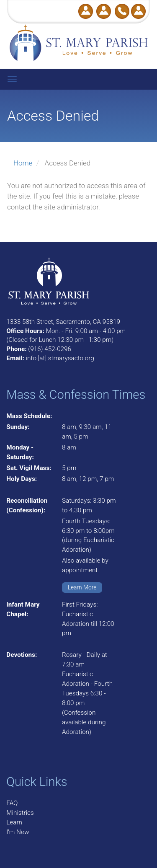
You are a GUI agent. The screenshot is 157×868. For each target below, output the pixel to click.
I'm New (18, 832)
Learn (14, 822)
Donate (86, 11)
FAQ (12, 803)
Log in (138, 11)
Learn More (82, 587)
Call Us (122, 11)
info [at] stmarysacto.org (60, 358)
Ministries (20, 813)
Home (23, 163)
